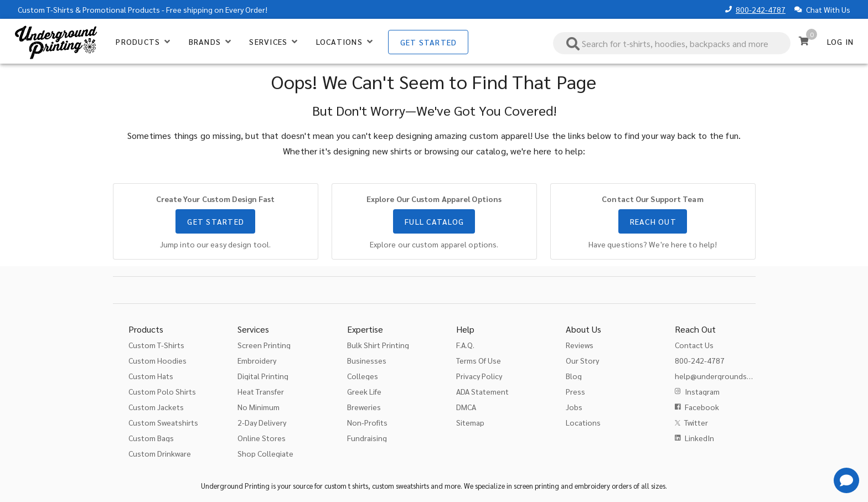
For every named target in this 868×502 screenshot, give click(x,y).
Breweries (364, 407)
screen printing (536, 486)
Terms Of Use (479, 360)
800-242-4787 (761, 9)
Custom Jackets (156, 407)
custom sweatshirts (401, 486)
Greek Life (364, 391)
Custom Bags (151, 438)
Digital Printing (263, 376)
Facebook (702, 407)
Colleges (363, 376)
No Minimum (259, 407)
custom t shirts (346, 486)
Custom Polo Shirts (162, 391)
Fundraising (367, 438)
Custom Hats (151, 376)
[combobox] (672, 43)
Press (575, 391)
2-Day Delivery (262, 422)
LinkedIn (699, 438)
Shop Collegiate (265, 453)
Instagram (702, 391)
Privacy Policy (479, 376)
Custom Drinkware (160, 453)
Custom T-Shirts (46, 9)
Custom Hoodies (157, 360)
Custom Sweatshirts (163, 422)
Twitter (696, 422)
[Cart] (804, 41)
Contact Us (694, 345)
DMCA (466, 407)
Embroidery (257, 360)
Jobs (574, 407)
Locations (583, 422)
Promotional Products (121, 9)
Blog (574, 376)
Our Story (582, 360)
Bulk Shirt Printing (378, 345)
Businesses (367, 360)
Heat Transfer (261, 391)
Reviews (580, 345)
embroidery (592, 486)
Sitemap (470, 422)
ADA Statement (482, 391)
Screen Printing (264, 345)
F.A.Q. (465, 345)
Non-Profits (367, 422)
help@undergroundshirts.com (727, 376)
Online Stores (262, 438)
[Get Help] (846, 480)
